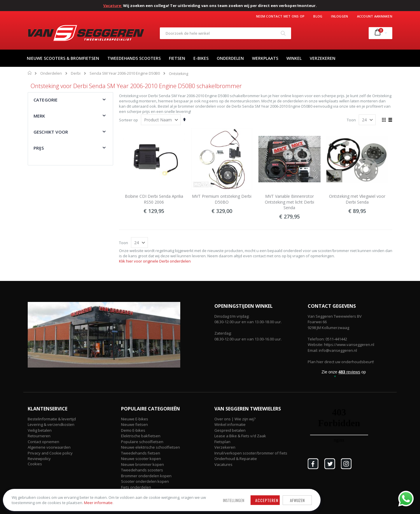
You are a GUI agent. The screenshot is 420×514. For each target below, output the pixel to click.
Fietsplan (222, 442)
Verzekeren (225, 447)
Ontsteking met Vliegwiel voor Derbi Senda (357, 199)
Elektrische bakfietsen (141, 436)
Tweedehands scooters (142, 470)
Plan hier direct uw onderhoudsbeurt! (341, 362)
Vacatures (223, 464)
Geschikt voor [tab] (51, 132)
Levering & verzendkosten (51, 424)
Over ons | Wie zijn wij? (235, 419)
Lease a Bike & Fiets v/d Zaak (240, 436)
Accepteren (162, 492)
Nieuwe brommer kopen (142, 464)
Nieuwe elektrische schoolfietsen (150, 447)
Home (30, 73)
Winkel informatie (230, 424)
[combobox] (225, 33)
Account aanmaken (375, 16)
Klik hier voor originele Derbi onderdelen (155, 261)
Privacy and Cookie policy (50, 453)
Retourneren (39, 436)
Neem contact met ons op (280, 16)
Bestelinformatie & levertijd (52, 419)
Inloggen (339, 16)
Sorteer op (128, 120)
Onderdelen (51, 73)
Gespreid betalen (230, 430)
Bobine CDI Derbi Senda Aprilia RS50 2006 (154, 199)
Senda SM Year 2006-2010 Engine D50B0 (125, 73)
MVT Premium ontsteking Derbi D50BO (222, 199)
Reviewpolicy (39, 459)
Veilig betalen (40, 430)
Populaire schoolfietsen (142, 442)
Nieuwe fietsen (134, 424)
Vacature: (113, 6)
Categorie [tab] (45, 100)
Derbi (76, 73)
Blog (318, 16)
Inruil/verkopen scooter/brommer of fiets (251, 453)
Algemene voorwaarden (49, 447)
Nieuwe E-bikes (135, 419)
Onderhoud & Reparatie (236, 459)
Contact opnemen (43, 442)
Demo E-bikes (133, 430)
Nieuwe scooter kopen (141, 459)
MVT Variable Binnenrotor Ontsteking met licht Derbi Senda (289, 202)
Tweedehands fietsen (141, 453)
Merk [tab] (39, 116)
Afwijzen (192, 492)
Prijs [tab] (39, 148)
